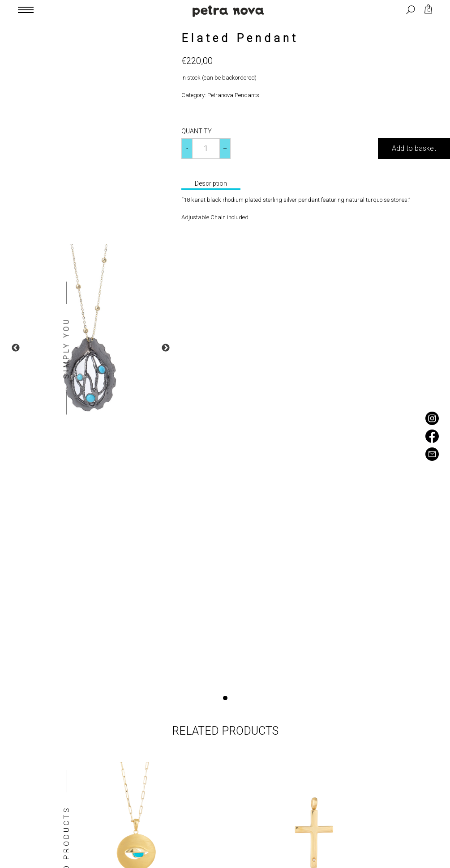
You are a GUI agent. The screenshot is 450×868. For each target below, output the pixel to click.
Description (211, 183)
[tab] (211, 184)
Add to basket (414, 148)
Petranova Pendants (233, 95)
